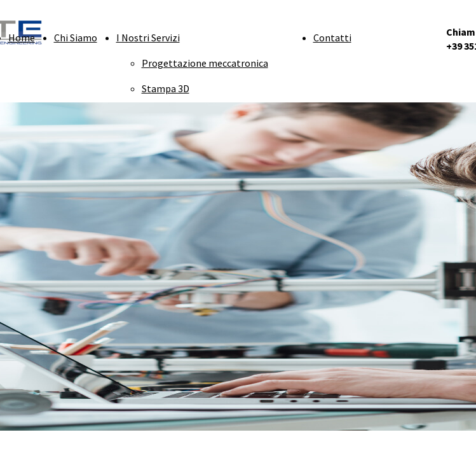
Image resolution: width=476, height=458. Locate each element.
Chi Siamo (76, 38)
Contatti (332, 38)
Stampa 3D (166, 88)
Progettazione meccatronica (205, 63)
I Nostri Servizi (148, 38)
